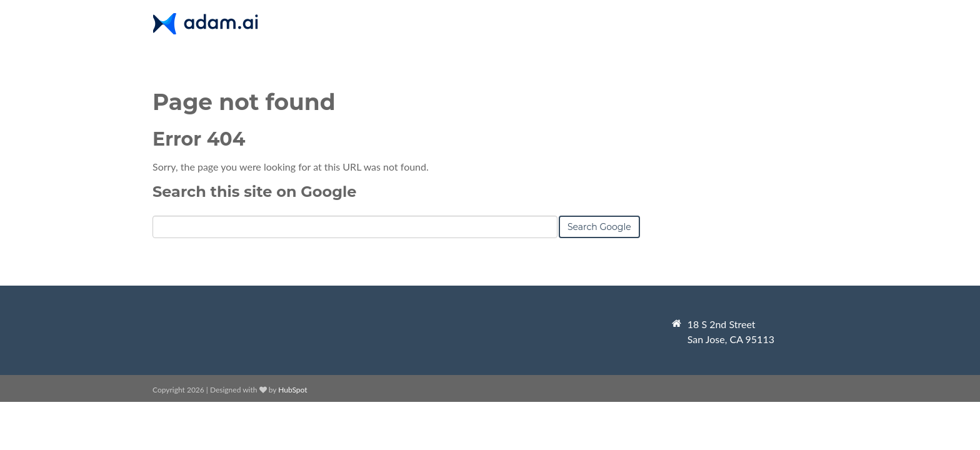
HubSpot (292, 390)
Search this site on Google (254, 192)
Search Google (599, 227)
